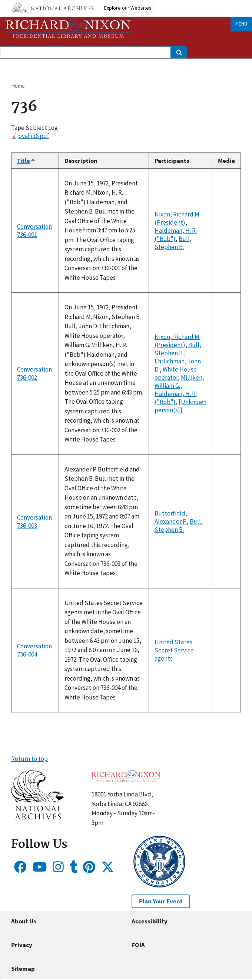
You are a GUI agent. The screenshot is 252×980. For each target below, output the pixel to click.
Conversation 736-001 (34, 231)
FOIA (138, 945)
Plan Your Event (161, 901)
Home (18, 86)
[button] (38, 817)
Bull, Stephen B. (173, 243)
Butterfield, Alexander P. (171, 517)
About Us (24, 921)
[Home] (68, 27)
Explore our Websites (128, 8)
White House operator (176, 373)
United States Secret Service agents (174, 650)
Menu (241, 24)
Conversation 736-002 (34, 373)
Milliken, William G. (179, 382)
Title (26, 161)
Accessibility (150, 921)
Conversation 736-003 (34, 521)
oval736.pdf (34, 136)
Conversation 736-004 (34, 650)
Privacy (22, 945)
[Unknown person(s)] (180, 406)
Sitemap (23, 969)
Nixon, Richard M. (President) (178, 218)
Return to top (29, 759)
